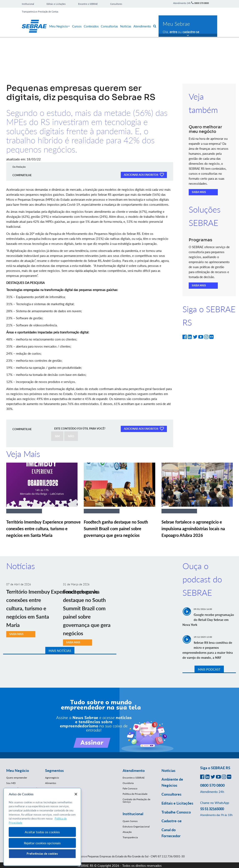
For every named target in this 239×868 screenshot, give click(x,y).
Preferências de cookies (42, 854)
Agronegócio (52, 778)
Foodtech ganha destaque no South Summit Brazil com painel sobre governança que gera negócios (116, 529)
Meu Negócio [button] (18, 770)
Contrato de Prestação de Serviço (136, 801)
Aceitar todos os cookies (42, 832)
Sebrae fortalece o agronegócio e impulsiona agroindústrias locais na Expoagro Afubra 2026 (193, 529)
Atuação (127, 832)
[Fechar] (76, 794)
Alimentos (51, 783)
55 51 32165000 (212, 809)
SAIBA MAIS (199, 192)
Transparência (130, 837)
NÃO (71, 436)
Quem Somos (130, 821)
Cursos (77, 26)
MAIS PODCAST (209, 669)
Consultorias (109, 26)
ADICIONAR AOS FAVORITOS (144, 175)
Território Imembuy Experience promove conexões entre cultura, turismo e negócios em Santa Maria (43, 529)
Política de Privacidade (135, 794)
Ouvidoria (128, 783)
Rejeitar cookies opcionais (42, 843)
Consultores (116, 4)
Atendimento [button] (134, 770)
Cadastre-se (172, 821)
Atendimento (142, 26)
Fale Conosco (130, 788)
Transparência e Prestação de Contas (40, 12)
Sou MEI (11, 783)
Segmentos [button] (54, 770)
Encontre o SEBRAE (88, 4)
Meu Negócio (60, 26)
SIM (57, 436)
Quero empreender (17, 778)
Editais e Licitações (56, 4)
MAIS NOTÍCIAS (60, 651)
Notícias (126, 26)
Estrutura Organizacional (136, 827)
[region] (42, 827)
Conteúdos (91, 26)
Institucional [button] (133, 814)
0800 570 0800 (202, 3)
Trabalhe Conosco (176, 812)
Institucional (28, 4)
